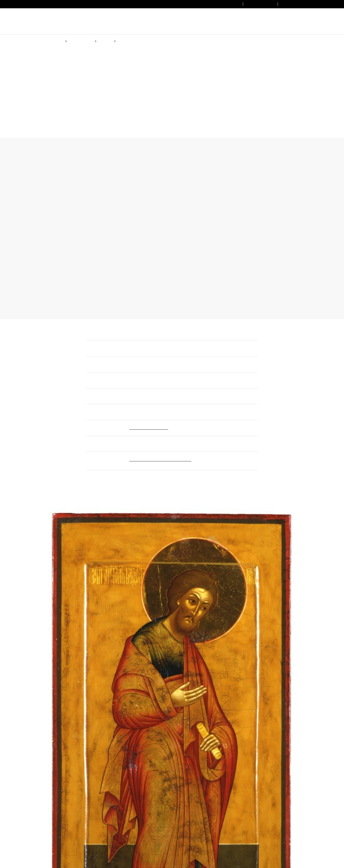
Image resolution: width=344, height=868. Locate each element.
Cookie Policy (205, 452)
